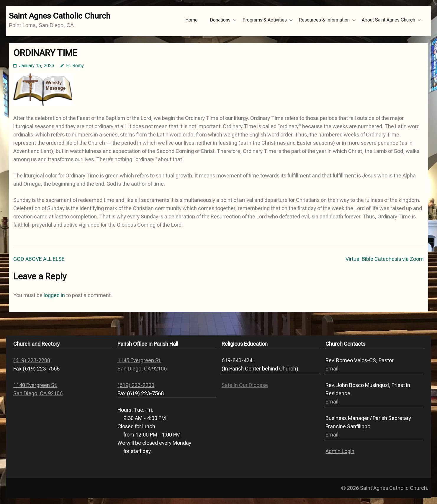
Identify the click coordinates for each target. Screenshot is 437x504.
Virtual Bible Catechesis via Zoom (385, 259)
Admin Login (340, 451)
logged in (54, 295)
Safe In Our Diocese (245, 385)
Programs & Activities (265, 20)
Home (192, 20)
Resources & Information (324, 20)
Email (332, 369)
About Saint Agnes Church (388, 20)
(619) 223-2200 (32, 360)
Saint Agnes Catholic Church (60, 16)
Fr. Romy (75, 66)
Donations (220, 20)
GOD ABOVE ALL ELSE (39, 259)
